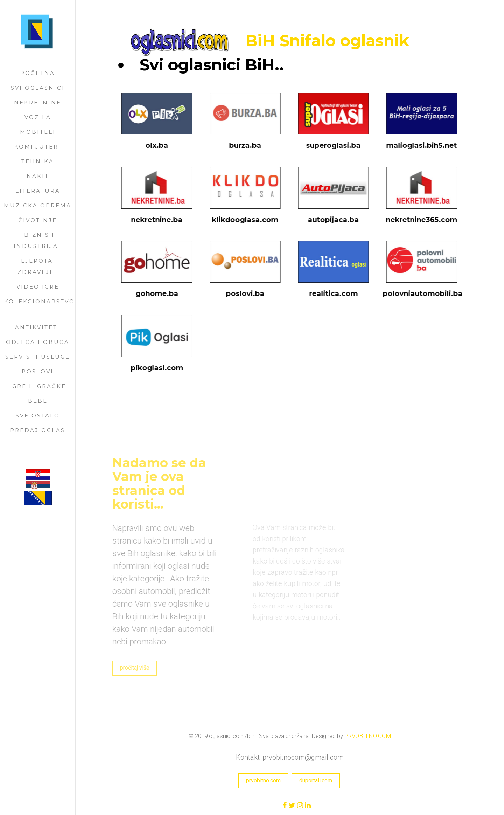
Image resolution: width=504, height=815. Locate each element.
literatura (38, 191)
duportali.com (316, 781)
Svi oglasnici (38, 88)
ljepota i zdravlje (38, 266)
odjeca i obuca (38, 342)
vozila (38, 117)
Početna (38, 73)
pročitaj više (128, 668)
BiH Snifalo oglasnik (327, 40)
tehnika (38, 161)
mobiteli (38, 132)
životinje (38, 220)
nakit (38, 176)
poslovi (38, 371)
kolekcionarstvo (40, 301)
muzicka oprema (38, 205)
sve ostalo (38, 416)
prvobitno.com (263, 781)
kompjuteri (38, 147)
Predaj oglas (38, 430)
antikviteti (38, 327)
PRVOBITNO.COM (368, 736)
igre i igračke (38, 386)
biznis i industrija (36, 240)
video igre (38, 287)
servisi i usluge (38, 357)
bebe (38, 401)
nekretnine (38, 102)
